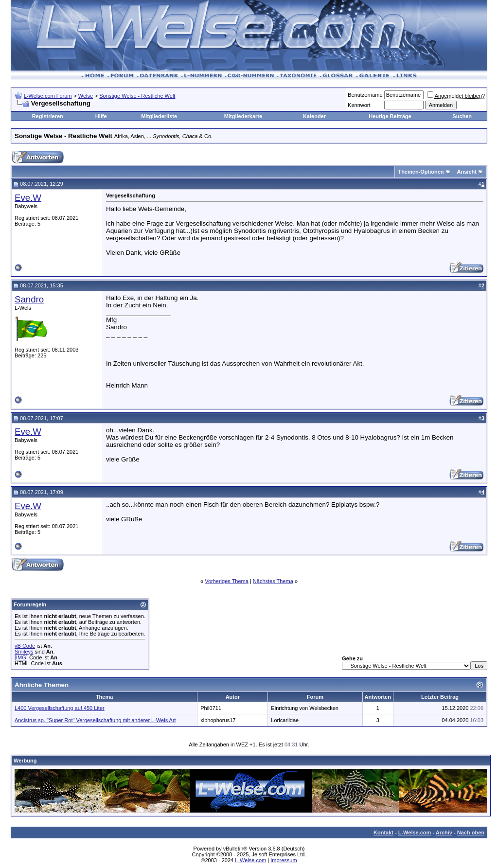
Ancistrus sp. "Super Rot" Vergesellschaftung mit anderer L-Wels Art (95, 720)
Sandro (29, 299)
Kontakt (383, 833)
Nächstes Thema (273, 581)
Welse (86, 96)
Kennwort (359, 105)
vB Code (25, 646)
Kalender (314, 116)
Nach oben (471, 833)
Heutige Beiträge (390, 116)
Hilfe (101, 116)
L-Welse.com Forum (48, 96)
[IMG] (21, 657)
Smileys (24, 652)
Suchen (462, 116)
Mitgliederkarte (243, 116)
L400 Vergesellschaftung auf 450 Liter (60, 708)
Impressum (284, 860)
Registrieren (48, 116)
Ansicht (467, 172)
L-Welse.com (415, 833)
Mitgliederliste (159, 116)
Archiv (444, 833)
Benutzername (365, 95)
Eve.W (28, 198)
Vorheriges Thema (227, 581)
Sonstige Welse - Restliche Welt (137, 96)
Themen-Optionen (421, 172)
